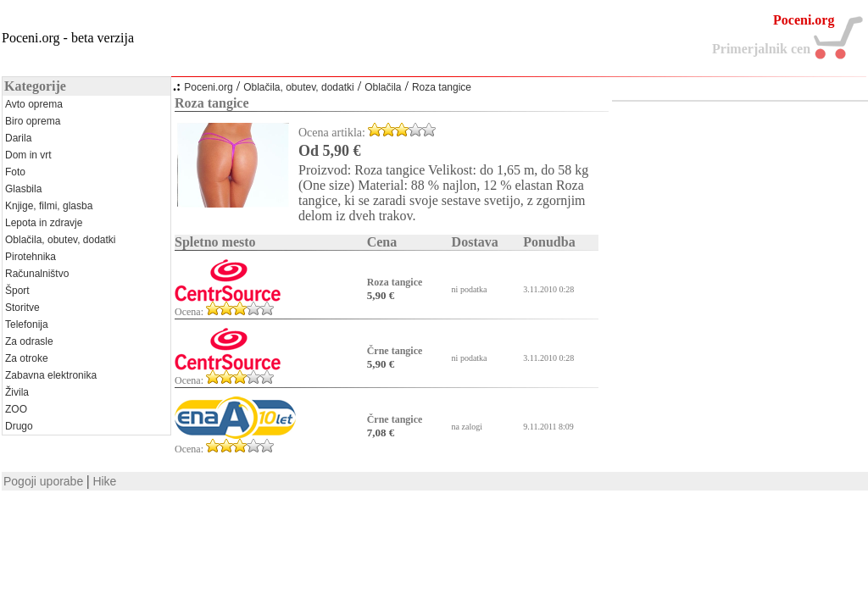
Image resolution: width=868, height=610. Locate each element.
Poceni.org (208, 87)
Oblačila (383, 87)
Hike (104, 481)
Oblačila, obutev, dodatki (299, 87)
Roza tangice (442, 87)
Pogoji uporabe (43, 481)
